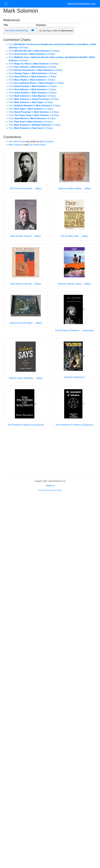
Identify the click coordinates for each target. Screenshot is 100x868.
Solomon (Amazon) (73, 377)
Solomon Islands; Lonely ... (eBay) (74, 284)
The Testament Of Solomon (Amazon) (73, 425)
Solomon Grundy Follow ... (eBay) (26, 323)
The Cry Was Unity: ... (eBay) (74, 236)
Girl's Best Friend (17, 142)
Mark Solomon (47, 142)
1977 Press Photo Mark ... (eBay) (26, 188)
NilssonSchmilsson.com (82, 4)
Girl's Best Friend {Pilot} (17, 31)
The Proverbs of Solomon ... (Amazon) (73, 330)
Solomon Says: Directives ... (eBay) (26, 378)
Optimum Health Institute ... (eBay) (74, 188)
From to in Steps (34, 51)
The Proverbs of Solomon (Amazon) (25, 425)
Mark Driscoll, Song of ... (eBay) (26, 236)
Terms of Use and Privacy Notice (50, 490)
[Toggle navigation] (6, 4)
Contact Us (50, 486)
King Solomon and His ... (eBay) (26, 284)
